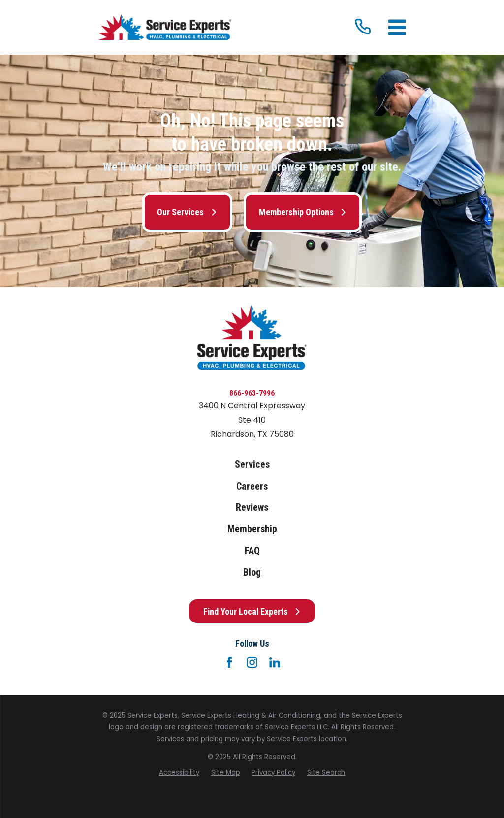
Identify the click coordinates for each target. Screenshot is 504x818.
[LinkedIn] (275, 662)
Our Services (187, 212)
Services (252, 465)
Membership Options (303, 212)
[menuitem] (179, 773)
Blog (252, 573)
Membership (252, 529)
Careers (252, 486)
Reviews (252, 507)
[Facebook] (229, 662)
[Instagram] (252, 662)
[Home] (165, 27)
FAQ (252, 551)
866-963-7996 (252, 393)
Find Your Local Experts (252, 611)
